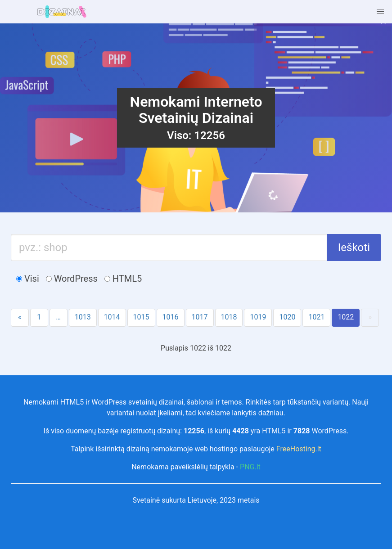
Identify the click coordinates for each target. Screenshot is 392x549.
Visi (28, 279)
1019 (258, 317)
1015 (141, 317)
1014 (112, 317)
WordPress (72, 279)
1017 (200, 317)
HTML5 (123, 279)
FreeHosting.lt (299, 449)
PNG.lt (250, 467)
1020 (287, 317)
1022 (346, 317)
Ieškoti (354, 247)
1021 (316, 317)
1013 (83, 317)
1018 (229, 317)
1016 (171, 317)
